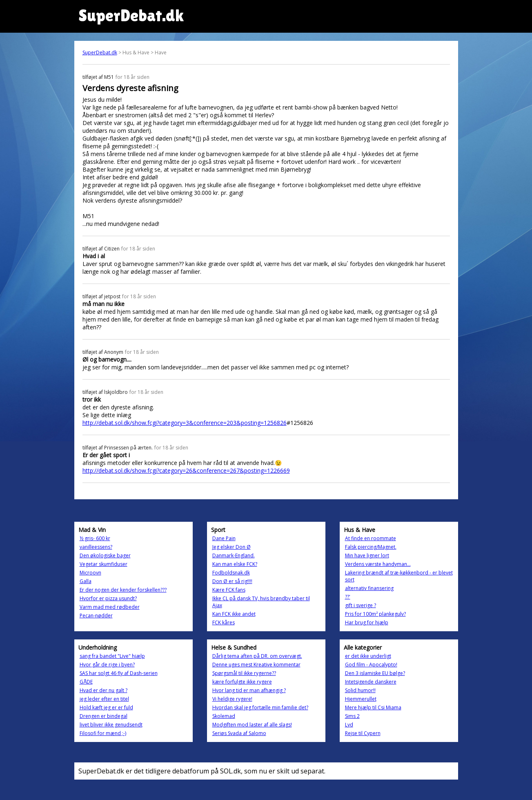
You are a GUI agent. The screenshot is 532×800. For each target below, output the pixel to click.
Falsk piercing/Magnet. (371, 547)
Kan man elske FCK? (235, 564)
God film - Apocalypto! (371, 665)
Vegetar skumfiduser (104, 564)
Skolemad (224, 716)
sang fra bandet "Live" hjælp (112, 656)
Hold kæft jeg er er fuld (106, 707)
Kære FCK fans (229, 590)
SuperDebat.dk (100, 53)
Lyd (349, 725)
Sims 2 (352, 716)
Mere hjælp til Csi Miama (373, 707)
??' (348, 597)
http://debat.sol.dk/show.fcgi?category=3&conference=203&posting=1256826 (185, 423)
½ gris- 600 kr (95, 538)
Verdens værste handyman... (378, 564)
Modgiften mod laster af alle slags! (252, 725)
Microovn (90, 573)
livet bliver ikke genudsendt (111, 725)
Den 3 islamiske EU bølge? (375, 673)
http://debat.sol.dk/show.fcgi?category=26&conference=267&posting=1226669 (186, 470)
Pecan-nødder (96, 616)
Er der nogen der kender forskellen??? (123, 590)
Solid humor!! (360, 690)
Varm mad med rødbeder (110, 607)
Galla (86, 581)
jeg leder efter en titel (104, 699)
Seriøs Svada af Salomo (239, 733)
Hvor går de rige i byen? (107, 665)
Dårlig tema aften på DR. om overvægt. (257, 656)
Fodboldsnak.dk (231, 573)
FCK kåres (224, 622)
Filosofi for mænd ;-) (103, 733)
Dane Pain (224, 538)
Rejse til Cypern (363, 733)
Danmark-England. (234, 555)
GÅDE (86, 682)
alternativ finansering (369, 588)
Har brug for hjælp (367, 622)
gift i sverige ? (361, 605)
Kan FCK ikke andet (234, 614)
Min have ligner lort (367, 555)
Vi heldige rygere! (232, 699)
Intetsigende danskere (371, 682)
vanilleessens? (96, 547)
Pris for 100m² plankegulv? (375, 614)
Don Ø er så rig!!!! (232, 581)
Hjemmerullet (361, 699)
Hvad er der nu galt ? (104, 690)
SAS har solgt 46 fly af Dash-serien (119, 673)
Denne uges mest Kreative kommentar (256, 665)
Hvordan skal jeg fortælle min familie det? (260, 707)
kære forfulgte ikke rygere (242, 682)
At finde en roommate (371, 538)
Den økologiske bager (105, 555)
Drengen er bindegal (104, 716)
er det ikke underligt (368, 656)
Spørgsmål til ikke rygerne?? (244, 673)
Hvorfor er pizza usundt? (108, 598)
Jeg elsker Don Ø (231, 547)
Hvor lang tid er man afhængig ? (249, 690)
